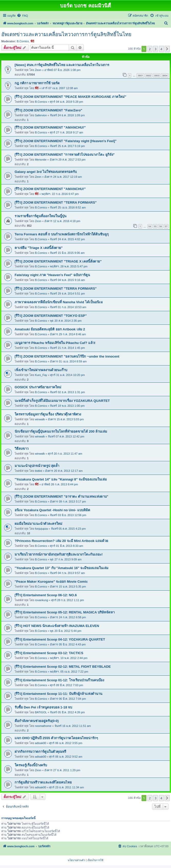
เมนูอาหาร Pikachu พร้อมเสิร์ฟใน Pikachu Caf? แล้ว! (55, 343)
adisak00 (41, 743)
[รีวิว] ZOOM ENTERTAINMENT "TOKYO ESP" (51, 316)
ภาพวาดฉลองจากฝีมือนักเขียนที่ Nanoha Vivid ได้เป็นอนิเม (59, 302)
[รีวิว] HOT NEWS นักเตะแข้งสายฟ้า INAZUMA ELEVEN (57, 626)
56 (160, 226)
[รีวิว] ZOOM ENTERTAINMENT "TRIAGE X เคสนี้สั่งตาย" (58, 261)
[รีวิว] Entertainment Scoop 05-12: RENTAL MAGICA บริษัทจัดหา (65, 612)
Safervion (41, 115)
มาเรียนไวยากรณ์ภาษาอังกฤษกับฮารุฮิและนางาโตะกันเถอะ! (59, 554)
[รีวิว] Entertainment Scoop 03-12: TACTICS (49, 653)
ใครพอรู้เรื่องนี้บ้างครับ (31, 765)
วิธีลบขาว (22, 449)
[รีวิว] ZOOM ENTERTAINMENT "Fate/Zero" (48, 110)
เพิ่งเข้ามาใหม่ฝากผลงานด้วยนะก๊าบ (41, 370)
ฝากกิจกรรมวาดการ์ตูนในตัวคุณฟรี (40, 752)
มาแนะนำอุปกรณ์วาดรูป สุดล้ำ (37, 466)
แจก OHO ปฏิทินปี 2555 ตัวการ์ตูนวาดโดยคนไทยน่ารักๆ (56, 738)
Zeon (38, 70)
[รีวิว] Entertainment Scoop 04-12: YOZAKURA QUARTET (60, 639)
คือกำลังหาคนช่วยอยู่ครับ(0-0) (37, 721)
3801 (140, 75)
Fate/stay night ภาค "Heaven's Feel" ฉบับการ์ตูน (52, 275)
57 (166, 226)
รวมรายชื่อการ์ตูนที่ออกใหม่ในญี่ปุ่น (41, 216)
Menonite (41, 160)
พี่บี (32, 41)
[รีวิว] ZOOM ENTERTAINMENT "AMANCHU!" (50, 127)
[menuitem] (22, 16)
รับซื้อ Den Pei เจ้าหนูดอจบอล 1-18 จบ (43, 707)
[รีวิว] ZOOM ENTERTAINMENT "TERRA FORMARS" (56, 202)
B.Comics (23, 41)
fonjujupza (41, 529)
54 (150, 226)
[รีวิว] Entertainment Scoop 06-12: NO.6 (46, 595)
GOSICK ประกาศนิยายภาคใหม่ (38, 387)
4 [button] (161, 49)
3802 (149, 75)
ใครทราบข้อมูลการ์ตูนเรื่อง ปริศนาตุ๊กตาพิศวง (48, 414)
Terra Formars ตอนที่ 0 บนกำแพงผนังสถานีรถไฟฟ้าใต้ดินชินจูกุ (62, 234)
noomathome (43, 726)
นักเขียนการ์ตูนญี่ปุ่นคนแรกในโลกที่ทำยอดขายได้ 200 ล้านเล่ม (61, 431)
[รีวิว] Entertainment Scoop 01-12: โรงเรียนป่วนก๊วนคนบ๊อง (59, 680)
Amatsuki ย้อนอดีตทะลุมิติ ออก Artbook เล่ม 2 (50, 329)
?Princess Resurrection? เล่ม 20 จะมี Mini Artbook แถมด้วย (61, 541)
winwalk (40, 419)
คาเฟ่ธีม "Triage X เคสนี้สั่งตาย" (39, 248)
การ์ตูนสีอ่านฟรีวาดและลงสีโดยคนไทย (43, 782)
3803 (157, 75)
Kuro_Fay (41, 375)
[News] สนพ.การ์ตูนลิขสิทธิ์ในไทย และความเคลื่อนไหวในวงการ (62, 65)
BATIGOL (41, 712)
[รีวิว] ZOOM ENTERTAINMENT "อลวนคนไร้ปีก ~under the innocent (67, 356)
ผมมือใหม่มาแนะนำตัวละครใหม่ (38, 524)
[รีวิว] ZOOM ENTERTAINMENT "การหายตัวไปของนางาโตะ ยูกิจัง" (65, 155)
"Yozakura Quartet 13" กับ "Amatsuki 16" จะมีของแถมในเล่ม (62, 568)
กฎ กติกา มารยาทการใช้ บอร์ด (37, 83)
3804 (165, 75)
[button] (167, 49)
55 (155, 226)
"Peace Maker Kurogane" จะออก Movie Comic (51, 582)
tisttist (38, 471)
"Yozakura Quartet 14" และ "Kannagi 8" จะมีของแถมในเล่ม (61, 479)
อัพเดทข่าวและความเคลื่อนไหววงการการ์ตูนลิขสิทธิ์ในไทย (66, 34)
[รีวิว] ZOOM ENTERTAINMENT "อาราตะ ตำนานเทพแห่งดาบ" (61, 496)
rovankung (41, 600)
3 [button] (155, 49)
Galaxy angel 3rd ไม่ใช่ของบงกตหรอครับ (46, 172)
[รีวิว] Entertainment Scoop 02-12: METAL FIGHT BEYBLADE (63, 667)
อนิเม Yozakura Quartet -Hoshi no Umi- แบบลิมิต (52, 510)
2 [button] (150, 49)
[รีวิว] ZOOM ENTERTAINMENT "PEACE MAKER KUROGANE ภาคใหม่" (70, 97)
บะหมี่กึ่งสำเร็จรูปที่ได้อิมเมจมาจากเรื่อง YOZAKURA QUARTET (62, 401)
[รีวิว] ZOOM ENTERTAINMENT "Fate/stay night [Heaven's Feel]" (66, 141)
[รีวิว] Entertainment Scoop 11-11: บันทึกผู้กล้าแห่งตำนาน (58, 694)
